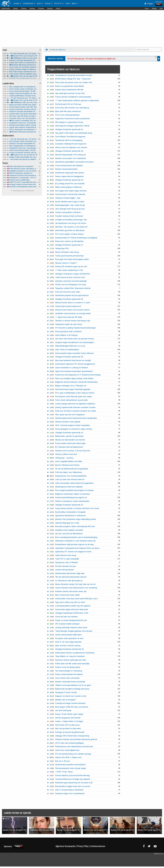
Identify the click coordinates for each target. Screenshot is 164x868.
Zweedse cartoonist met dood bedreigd (71, 281)
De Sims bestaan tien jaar (65, 566)
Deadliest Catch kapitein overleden (69, 530)
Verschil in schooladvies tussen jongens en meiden (23, 187)
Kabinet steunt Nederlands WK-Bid (69, 90)
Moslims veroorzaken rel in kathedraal (70, 158)
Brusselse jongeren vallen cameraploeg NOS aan (75, 526)
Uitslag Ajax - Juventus (64, 458)
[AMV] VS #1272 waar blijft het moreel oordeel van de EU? (23, 182)
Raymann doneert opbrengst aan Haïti (71, 660)
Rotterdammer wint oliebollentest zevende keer (74, 747)
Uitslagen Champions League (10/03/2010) (72, 274)
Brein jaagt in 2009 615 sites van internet (72, 707)
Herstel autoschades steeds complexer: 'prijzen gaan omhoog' (23, 125)
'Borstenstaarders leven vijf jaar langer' (71, 768)
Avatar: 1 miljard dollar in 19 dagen (69, 721)
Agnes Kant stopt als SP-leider (69, 317)
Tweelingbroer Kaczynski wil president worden (74, 75)
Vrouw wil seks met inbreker (66, 617)
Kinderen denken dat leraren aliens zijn (71, 591)
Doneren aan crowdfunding (23, 180)
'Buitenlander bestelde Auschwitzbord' (70, 765)
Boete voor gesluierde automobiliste (70, 86)
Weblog (154, 8)
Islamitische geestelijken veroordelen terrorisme (74, 162)
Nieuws (15, 8)
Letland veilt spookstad (64, 570)
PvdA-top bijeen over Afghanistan (69, 472)
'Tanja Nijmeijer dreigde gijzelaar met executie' (74, 631)
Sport (40, 4)
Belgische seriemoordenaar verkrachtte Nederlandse (76, 382)
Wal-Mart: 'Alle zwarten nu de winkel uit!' (71, 227)
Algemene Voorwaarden (65, 846)
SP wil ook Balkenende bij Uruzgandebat (72, 469)
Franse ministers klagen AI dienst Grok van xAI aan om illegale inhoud (23, 69)
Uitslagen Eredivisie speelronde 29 (69, 180)
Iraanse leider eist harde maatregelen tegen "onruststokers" (23, 114)
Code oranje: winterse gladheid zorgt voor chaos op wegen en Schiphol (23, 74)
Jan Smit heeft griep (63, 710)
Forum (147, 8)
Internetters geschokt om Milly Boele (70, 230)
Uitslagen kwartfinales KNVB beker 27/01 (72, 613)
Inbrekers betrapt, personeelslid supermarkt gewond (76, 739)
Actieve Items (6, 8)
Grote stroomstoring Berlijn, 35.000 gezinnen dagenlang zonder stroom (23, 91)
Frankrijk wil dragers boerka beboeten (70, 703)
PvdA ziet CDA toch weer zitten (68, 292)
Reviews (32, 8)
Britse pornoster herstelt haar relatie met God (23, 105)
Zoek (161, 8)
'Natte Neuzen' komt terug (66, 555)
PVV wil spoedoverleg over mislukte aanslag (73, 754)
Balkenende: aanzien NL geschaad (69, 436)
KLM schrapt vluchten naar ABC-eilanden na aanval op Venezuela (23, 107)
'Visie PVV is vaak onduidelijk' (67, 559)
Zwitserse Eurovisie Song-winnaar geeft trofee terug (23, 175)
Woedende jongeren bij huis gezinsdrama (72, 295)
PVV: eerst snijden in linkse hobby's (69, 234)
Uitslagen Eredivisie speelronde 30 (69, 151)
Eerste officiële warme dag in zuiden (70, 202)
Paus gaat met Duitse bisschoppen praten (72, 259)
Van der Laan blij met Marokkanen (69, 534)
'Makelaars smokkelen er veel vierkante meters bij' (75, 541)
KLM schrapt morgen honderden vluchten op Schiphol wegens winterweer (23, 89)
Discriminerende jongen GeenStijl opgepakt (73, 389)
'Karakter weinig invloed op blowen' (69, 216)
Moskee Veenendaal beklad (66, 169)
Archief (58, 8)
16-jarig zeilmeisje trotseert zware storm (71, 627)
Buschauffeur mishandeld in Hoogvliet (70, 512)
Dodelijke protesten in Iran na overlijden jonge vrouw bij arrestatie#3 (23, 171)
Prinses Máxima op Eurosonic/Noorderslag (72, 775)
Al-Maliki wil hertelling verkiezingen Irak (71, 220)
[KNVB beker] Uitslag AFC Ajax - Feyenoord (73, 79)
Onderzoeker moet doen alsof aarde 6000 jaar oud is (76, 599)
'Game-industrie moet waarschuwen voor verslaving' (76, 588)
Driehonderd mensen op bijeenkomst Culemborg (75, 653)
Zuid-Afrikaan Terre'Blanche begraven (70, 137)
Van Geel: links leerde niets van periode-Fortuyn (74, 339)
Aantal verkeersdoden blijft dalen (68, 635)
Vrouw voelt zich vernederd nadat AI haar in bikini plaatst (23, 67)
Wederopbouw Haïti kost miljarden (69, 487)
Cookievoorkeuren (98, 846)
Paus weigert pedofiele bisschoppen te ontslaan (74, 490)
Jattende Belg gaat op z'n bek (67, 523)
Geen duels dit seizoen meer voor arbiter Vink (74, 82)
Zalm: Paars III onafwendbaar (67, 350)
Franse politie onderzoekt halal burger (70, 443)
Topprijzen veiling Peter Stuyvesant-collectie (73, 288)
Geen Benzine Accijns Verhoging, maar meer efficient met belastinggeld (23, 169)
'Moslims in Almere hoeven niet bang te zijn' (73, 321)
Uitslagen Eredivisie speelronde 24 (69, 433)
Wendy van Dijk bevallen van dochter (70, 440)
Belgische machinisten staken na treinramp (72, 494)
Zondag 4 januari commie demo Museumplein (23, 184)
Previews (41, 8)
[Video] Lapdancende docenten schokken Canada (75, 407)
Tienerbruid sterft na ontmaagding (69, 140)
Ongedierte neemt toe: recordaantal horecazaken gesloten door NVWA (23, 123)
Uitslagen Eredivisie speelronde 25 (69, 357)
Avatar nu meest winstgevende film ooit (71, 620)
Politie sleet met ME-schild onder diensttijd (72, 664)
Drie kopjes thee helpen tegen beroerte (71, 191)
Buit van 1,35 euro (62, 761)
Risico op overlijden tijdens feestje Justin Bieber (74, 378)
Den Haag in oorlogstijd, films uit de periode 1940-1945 (23, 121)
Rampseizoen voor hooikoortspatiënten (71, 476)
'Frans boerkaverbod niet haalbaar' (69, 165)
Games (49, 4)
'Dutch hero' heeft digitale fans (67, 750)
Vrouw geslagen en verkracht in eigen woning (73, 429)
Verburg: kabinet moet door (66, 454)
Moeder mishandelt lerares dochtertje (70, 682)
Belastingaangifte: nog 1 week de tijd (70, 205)
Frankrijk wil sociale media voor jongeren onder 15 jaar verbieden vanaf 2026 (23, 78)
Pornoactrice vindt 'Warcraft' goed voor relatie (73, 396)
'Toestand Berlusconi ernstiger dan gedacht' (73, 779)
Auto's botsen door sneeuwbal (67, 678)
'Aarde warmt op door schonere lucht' (70, 277)
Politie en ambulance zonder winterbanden (72, 501)
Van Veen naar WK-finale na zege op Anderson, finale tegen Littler (23, 116)
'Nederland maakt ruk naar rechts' (69, 324)
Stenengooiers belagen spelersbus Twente (72, 126)
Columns (24, 8)
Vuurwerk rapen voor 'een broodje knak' (23, 118)
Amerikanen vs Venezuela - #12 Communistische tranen (23, 178)
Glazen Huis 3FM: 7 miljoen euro (68, 757)
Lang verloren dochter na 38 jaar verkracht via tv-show (77, 508)
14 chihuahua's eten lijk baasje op (69, 581)
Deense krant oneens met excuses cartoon (72, 310)
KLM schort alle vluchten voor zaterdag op (72, 108)
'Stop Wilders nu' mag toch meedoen (70, 656)
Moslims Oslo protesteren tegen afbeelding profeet (75, 519)
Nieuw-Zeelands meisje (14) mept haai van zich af (75, 584)
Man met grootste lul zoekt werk (68, 728)
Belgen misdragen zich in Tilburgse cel (71, 386)
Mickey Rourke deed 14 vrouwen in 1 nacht (73, 303)
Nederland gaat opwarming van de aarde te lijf (74, 783)
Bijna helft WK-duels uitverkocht (68, 111)
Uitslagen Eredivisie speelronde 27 (69, 245)
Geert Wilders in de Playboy (66, 335)
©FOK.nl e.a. (159, 854)
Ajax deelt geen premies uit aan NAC (70, 93)
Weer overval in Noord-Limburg (68, 646)
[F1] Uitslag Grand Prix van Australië (70, 184)
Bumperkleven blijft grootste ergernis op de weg (74, 544)
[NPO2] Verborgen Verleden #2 (23, 173)
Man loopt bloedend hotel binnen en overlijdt (73, 360)
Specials (50, 8)
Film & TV (59, 4)
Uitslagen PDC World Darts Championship (72, 736)
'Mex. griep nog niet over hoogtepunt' (70, 415)
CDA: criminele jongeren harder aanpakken (73, 425)
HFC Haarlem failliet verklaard (67, 624)
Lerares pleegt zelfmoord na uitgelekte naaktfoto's (75, 404)
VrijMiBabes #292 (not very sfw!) (23, 58)
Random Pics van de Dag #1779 (23, 56)
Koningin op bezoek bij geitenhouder (70, 732)
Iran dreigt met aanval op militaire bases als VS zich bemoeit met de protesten (23, 159)
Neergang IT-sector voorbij (66, 692)
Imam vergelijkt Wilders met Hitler (69, 461)
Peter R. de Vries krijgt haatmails (68, 642)
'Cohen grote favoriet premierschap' (69, 256)
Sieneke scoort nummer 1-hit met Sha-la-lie (73, 451)
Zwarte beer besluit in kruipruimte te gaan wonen (23, 63)
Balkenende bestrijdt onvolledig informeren (72, 689)
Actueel (17, 4)
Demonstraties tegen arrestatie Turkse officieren (74, 353)
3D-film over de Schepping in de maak (71, 285)
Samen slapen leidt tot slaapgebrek (69, 176)
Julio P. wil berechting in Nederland (69, 790)
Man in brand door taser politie (67, 595)
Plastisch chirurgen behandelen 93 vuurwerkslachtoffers (23, 60)
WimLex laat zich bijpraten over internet (71, 147)
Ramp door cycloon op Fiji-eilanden (69, 241)
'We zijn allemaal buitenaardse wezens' (71, 577)
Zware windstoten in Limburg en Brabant (71, 368)
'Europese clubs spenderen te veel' (69, 638)
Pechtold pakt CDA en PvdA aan (68, 104)
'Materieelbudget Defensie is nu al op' (70, 346)
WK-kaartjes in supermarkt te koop (69, 122)
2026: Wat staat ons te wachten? (23, 166)
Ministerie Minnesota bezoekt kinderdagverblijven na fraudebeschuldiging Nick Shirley (23, 65)
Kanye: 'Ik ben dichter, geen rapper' (69, 714)
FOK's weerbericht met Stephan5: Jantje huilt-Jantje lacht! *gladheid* (23, 130)
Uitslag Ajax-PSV (62, 248)
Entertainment (29, 4)
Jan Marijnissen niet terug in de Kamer (71, 223)
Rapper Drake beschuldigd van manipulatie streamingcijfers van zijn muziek (23, 93)
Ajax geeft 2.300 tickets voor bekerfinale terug (74, 133)
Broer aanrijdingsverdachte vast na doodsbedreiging (76, 537)
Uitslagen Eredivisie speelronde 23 (69, 505)
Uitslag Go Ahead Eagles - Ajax (68, 198)
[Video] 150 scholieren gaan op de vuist (71, 266)
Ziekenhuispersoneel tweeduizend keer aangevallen (76, 418)
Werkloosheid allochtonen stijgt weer (70, 573)
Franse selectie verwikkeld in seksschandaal (73, 97)
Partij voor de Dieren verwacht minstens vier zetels (76, 411)
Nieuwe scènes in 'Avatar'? (66, 263)
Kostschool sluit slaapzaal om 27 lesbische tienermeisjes (78, 375)
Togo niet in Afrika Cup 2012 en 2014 (70, 602)
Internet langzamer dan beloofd (68, 718)
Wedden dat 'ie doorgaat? (65, 700)
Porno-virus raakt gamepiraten (67, 115)
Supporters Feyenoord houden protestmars (73, 119)
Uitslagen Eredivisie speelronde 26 (69, 299)
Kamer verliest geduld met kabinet (69, 674)
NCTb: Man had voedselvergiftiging (69, 743)
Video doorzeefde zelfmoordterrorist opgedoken (74, 483)
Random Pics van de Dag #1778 (23, 76)
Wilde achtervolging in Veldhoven (69, 187)
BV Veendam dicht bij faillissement (69, 447)
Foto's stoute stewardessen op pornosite (71, 400)
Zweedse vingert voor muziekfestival (70, 793)
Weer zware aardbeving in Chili (69, 270)
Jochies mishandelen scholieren (68, 212)
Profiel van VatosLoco (58, 50)
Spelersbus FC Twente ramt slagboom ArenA (73, 552)
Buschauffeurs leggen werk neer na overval (73, 786)
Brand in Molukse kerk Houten (67, 465)
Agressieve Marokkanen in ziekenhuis (70, 516)
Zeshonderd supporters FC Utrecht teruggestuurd (75, 364)
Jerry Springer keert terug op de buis (70, 209)
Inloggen (149, 3)
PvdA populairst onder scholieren (68, 331)
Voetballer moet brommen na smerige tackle (73, 313)
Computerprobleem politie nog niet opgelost (73, 606)
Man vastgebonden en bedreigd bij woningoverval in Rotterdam (23, 87)
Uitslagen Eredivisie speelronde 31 (69, 129)
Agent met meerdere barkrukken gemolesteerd (74, 371)
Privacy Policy (83, 846)
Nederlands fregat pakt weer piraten (70, 173)
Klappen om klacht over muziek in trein (71, 696)
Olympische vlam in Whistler (67, 562)
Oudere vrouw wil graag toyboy (68, 667)
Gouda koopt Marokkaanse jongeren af (71, 497)
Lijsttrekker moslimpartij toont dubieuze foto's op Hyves (77, 548)
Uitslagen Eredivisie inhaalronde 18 (69, 649)
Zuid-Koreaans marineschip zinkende (70, 194)
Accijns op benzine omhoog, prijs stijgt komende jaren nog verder (23, 109)
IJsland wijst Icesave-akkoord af (68, 306)
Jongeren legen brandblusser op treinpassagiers (75, 342)
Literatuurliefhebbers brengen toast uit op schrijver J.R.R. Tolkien (23, 96)
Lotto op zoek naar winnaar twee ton (70, 479)
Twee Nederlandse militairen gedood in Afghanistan (77, 100)
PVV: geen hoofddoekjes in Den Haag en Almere (75, 393)
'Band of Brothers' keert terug (67, 252)
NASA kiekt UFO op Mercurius (67, 725)
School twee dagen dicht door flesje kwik (71, 609)
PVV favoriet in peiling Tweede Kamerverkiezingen (75, 328)
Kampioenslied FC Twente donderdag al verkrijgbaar (76, 238)
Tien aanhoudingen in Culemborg (69, 671)
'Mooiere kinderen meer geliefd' (68, 422)
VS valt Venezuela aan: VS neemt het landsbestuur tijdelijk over (23, 54)
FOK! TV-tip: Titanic (64, 772)
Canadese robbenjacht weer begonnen (71, 144)
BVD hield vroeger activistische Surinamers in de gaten (23, 72)
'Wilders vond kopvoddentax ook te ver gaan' (73, 685)
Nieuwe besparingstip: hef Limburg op (70, 155)
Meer (75, 4)
